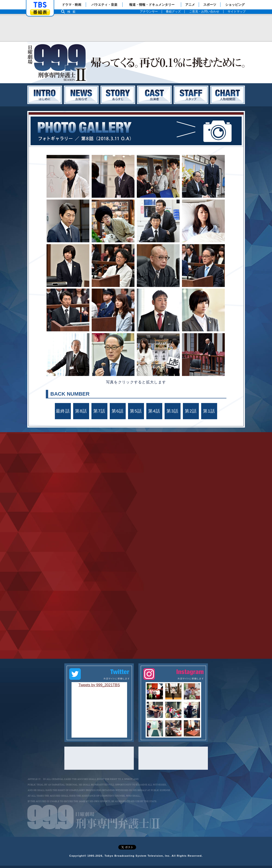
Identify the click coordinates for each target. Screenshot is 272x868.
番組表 (40, 12)
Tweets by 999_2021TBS (99, 688)
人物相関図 (228, 95)
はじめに (45, 95)
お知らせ (81, 95)
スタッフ (191, 95)
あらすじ (118, 95)
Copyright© (78, 858)
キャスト (154, 95)
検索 (73, 12)
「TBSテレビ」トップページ (40, 5)
